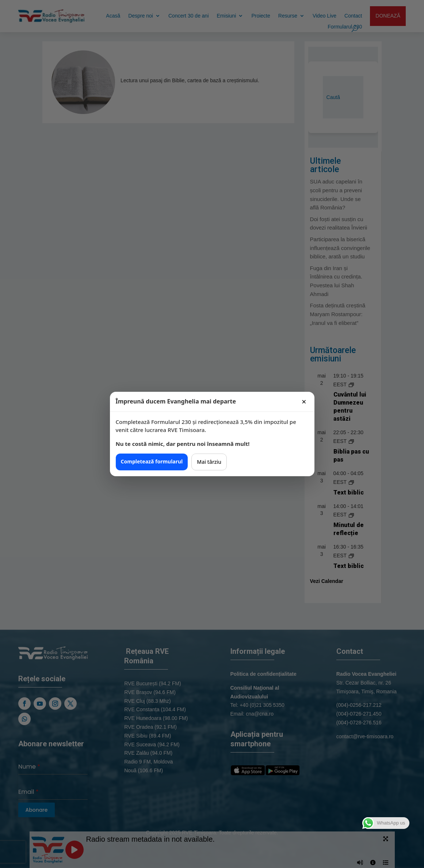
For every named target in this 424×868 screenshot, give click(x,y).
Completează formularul (152, 461)
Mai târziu (209, 462)
